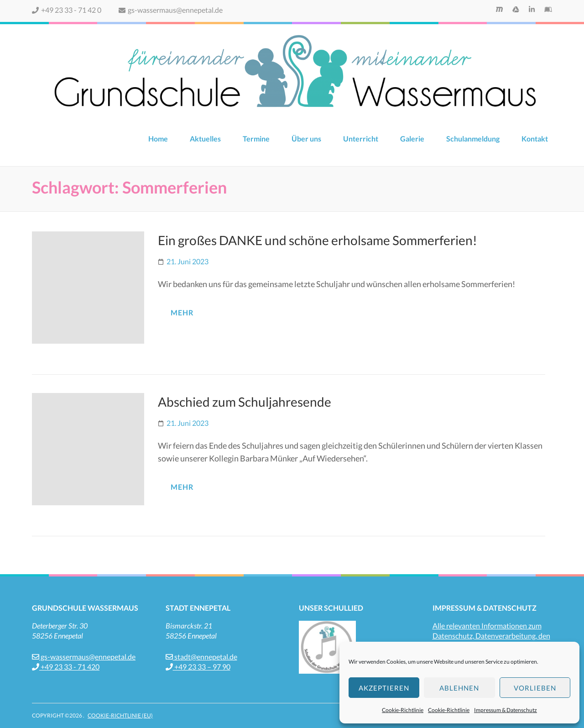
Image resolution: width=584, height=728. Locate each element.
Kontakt (535, 139)
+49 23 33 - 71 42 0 (67, 10)
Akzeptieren (384, 688)
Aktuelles (205, 139)
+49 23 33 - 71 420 (66, 667)
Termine (256, 139)
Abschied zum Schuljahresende (245, 402)
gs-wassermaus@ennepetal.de (171, 10)
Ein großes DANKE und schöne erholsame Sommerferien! (318, 240)
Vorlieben (535, 688)
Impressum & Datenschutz (506, 710)
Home (158, 139)
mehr (182, 312)
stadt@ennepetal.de (201, 657)
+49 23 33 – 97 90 (198, 667)
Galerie (412, 139)
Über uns (306, 139)
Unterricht (361, 139)
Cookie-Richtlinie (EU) (120, 715)
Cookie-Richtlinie (403, 710)
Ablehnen (459, 688)
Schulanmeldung (473, 139)
